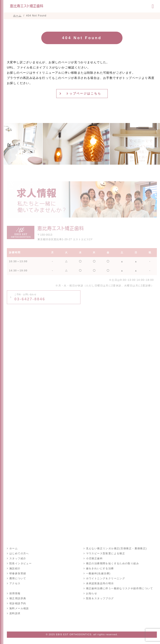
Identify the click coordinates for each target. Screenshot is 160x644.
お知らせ (92, 593)
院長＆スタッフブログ (100, 598)
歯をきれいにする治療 (100, 568)
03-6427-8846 (30, 297)
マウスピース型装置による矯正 (106, 553)
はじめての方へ (19, 553)
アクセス (15, 583)
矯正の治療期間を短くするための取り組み (113, 563)
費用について (18, 578)
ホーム (14, 548)
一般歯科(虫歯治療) (98, 573)
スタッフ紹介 (18, 558)
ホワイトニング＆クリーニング (106, 578)
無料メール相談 (19, 608)
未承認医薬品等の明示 (100, 583)
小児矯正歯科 (94, 558)
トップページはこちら (84, 93)
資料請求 (15, 613)
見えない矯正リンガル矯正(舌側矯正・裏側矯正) (116, 548)
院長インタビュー (21, 563)
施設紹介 (15, 568)
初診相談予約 (18, 603)
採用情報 (15, 593)
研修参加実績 (18, 573)
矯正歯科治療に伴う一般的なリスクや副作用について (120, 588)
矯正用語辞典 (18, 598)
